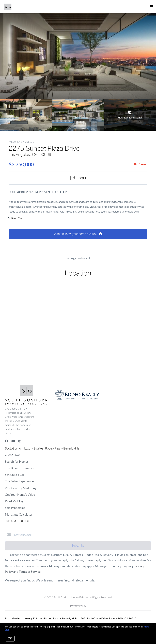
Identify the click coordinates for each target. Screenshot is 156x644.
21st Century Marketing (21, 489)
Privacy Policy (78, 607)
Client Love (12, 456)
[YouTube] (13, 442)
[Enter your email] (81, 536)
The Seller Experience (19, 483)
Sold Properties (15, 509)
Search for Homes (17, 463)
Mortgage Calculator (19, 516)
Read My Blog (14, 502)
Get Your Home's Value (20, 496)
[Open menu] (151, 7)
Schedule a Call (15, 476)
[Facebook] (6, 442)
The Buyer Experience (20, 469)
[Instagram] (20, 442)
